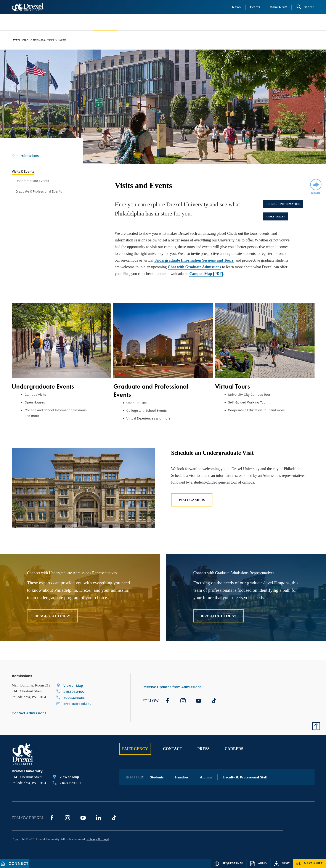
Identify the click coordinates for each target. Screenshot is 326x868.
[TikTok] (214, 701)
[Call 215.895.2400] (74, 692)
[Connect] (14, 863)
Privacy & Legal (98, 839)
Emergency (135, 749)
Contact (173, 749)
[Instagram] (183, 701)
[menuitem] (46, 22)
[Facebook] (167, 701)
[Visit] (282, 863)
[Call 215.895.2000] (67, 783)
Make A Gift (278, 7)
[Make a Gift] (309, 863)
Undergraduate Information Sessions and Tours (194, 260)
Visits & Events (23, 172)
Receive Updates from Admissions (172, 687)
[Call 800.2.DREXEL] (74, 698)
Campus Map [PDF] (206, 274)
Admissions (37, 40)
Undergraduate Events (32, 181)
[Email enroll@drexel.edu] (74, 704)
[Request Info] (229, 863)
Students (157, 777)
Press (203, 749)
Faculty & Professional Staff (245, 777)
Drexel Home (20, 40)
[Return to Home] (28, 7)
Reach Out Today (52, 616)
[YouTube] (199, 701)
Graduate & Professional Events (39, 192)
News (236, 7)
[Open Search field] (305, 7)
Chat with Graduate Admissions (194, 267)
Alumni (206, 777)
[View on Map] (74, 686)
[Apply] (259, 863)
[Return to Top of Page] (316, 726)
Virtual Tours (232, 386)
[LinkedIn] (99, 818)
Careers (234, 749)
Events (255, 7)
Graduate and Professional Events (151, 391)
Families (182, 777)
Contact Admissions (29, 713)
